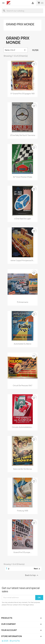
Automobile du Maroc (23, 344)
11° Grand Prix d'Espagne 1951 (22, 94)
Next (37, 569)
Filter (35, 50)
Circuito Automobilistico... (23, 427)
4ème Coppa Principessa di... (22, 260)
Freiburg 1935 (23, 511)
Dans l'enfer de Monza (22, 469)
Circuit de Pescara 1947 (22, 385)
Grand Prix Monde (20, 24)
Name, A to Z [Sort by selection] (16, 50)
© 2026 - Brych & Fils (11, 641)
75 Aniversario (22, 302)
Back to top (32, 575)
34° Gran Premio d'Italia (22, 177)
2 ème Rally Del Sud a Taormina (23, 135)
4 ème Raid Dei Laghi (23, 219)
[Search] (22, 11)
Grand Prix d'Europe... (22, 552)
